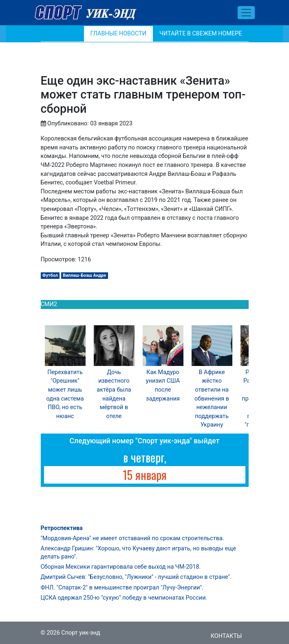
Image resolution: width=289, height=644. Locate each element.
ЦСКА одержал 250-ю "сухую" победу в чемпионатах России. (124, 598)
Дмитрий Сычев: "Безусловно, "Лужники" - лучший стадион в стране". (136, 577)
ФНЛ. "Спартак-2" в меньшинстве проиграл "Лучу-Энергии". (122, 588)
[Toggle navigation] (246, 13)
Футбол (50, 275)
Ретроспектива (62, 528)
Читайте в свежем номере (201, 34)
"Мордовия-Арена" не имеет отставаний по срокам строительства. (132, 538)
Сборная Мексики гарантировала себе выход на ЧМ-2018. (121, 567)
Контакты (226, 636)
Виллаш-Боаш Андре (84, 275)
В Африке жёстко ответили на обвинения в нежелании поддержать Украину (212, 399)
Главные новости (118, 34)
